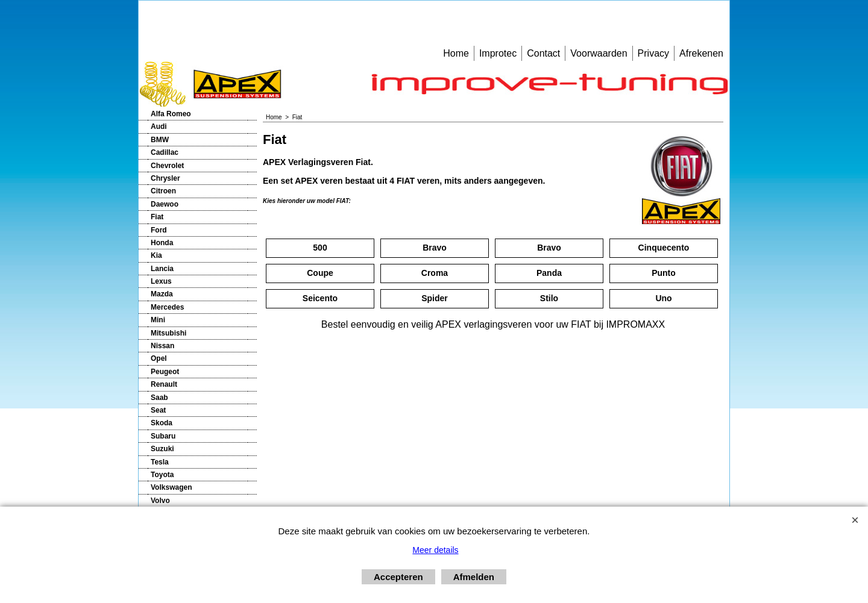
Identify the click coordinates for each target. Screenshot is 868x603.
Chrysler (165, 178)
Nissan (162, 346)
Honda (162, 243)
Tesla (160, 462)
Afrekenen (701, 53)
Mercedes (167, 307)
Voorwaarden (599, 53)
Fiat (157, 217)
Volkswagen (171, 487)
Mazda (162, 294)
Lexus (161, 281)
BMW (160, 140)
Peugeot (165, 372)
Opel (159, 358)
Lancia (162, 269)
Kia (156, 255)
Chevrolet (167, 166)
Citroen (163, 191)
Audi (159, 127)
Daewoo (165, 204)
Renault (164, 384)
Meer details (435, 550)
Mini (158, 320)
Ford (159, 230)
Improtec (498, 53)
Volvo (160, 501)
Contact (543, 53)
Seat (158, 410)
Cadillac (165, 152)
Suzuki (162, 449)
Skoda (162, 423)
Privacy (653, 53)
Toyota (162, 475)
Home (456, 53)
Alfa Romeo (171, 114)
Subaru (163, 436)
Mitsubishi (168, 333)
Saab (159, 398)
